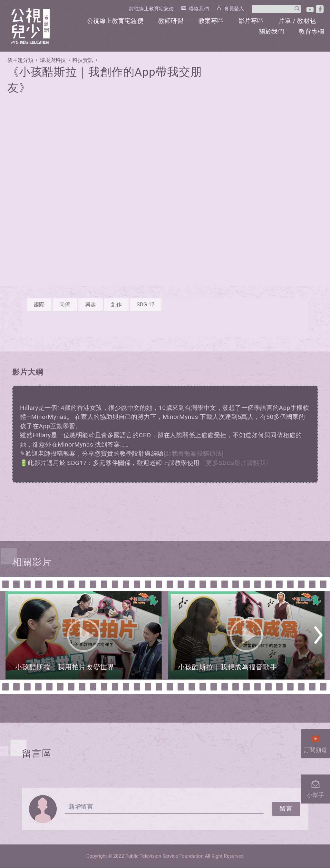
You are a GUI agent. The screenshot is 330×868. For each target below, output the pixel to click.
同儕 (65, 304)
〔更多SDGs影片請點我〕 (236, 463)
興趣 (91, 304)
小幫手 (315, 787)
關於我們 (272, 31)
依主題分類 (20, 60)
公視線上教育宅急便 (116, 20)
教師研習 (171, 20)
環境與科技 (53, 60)
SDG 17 (146, 304)
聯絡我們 (201, 9)
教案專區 (211, 20)
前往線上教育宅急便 (153, 9)
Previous (12, 637)
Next (318, 637)
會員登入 (236, 9)
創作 (116, 304)
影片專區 (251, 20)
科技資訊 (83, 60)
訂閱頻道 (315, 742)
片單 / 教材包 (297, 20)
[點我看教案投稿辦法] (194, 454)
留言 (286, 809)
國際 (39, 304)
